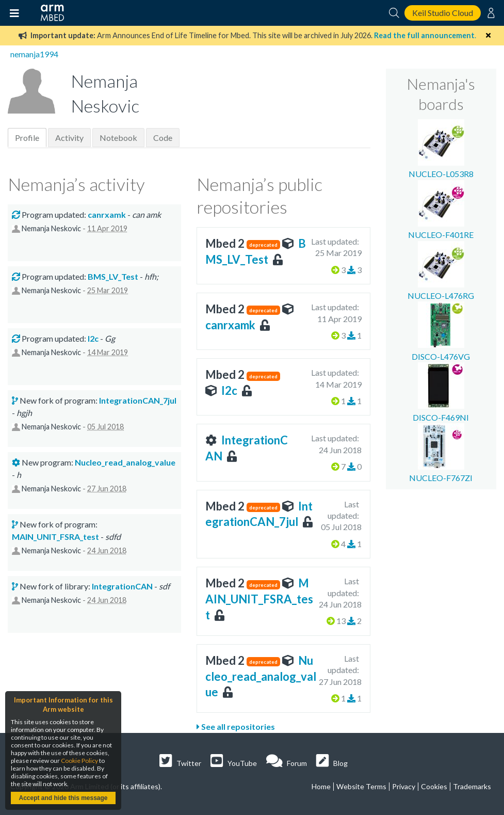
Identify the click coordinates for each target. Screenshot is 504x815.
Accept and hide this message (63, 798)
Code (163, 138)
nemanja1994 (34, 54)
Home (321, 786)
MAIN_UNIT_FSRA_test (259, 599)
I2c (229, 390)
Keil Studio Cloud (443, 13)
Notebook (118, 138)
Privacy (404, 786)
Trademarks (472, 786)
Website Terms (361, 786)
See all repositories (236, 726)
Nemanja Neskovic (51, 228)
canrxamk (230, 325)
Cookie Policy (79, 761)
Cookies (434, 786)
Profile (27, 138)
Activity (69, 138)
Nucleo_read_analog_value (261, 676)
